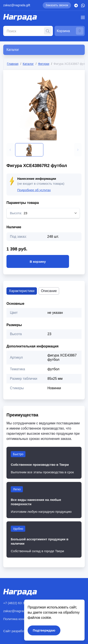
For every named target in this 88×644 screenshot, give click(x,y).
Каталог (28, 64)
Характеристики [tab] (22, 291)
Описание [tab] (49, 291)
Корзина (70, 31)
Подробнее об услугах (34, 190)
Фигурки (44, 64)
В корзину (38, 261)
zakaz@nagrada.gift (17, 5)
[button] (10, 150)
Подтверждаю (44, 630)
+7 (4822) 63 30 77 (17, 603)
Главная (13, 64)
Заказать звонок (57, 5)
